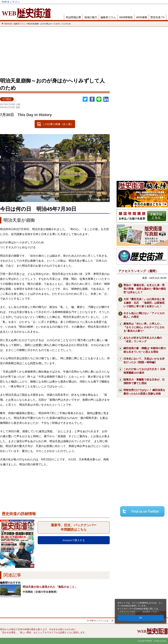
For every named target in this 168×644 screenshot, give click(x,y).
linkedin (106, 99)
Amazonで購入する (74, 540)
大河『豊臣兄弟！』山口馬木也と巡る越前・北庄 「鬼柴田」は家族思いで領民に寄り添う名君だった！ (144, 303)
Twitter (85, 99)
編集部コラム (108, 17)
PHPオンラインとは (99, 621)
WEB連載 (141, 17)
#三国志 (7, 99)
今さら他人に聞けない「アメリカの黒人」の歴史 (144, 315)
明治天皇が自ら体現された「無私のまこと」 (50, 587)
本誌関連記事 (73, 17)
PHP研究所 (157, 2)
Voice (117, 2)
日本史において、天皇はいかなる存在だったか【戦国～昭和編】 (144, 360)
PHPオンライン (11, 2)
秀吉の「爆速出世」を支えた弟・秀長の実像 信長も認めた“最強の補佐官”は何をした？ (145, 289)
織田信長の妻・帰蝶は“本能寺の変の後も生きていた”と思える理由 (145, 350)
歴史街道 (141, 2)
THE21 (129, 2)
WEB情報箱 (126, 17)
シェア (92, 99)
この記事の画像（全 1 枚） (58, 124)
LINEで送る (99, 99)
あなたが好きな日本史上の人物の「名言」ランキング (143, 339)
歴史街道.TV (157, 17)
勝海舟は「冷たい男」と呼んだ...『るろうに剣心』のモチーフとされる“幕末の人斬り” (144, 327)
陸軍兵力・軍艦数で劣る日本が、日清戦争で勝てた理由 (144, 381)
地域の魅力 (91, 17)
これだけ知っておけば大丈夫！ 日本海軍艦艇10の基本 (144, 371)
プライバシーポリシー (130, 612)
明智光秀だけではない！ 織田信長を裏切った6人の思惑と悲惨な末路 (144, 392)
